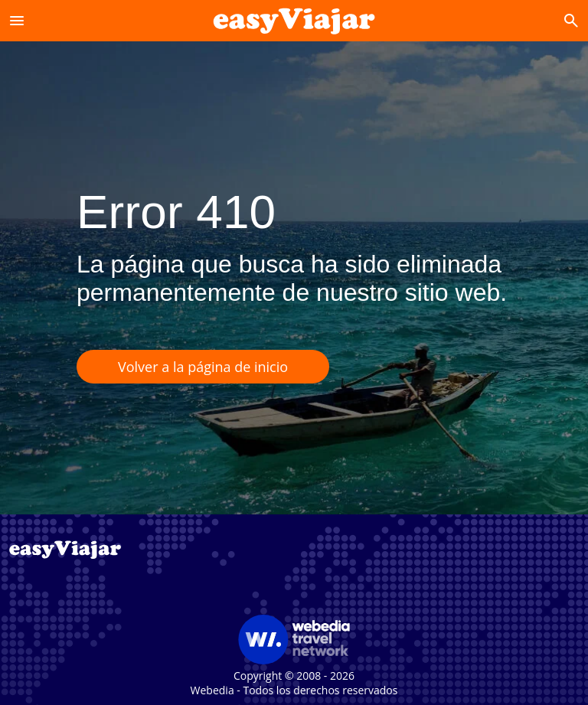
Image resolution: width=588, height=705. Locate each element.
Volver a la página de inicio (203, 367)
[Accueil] (294, 20)
